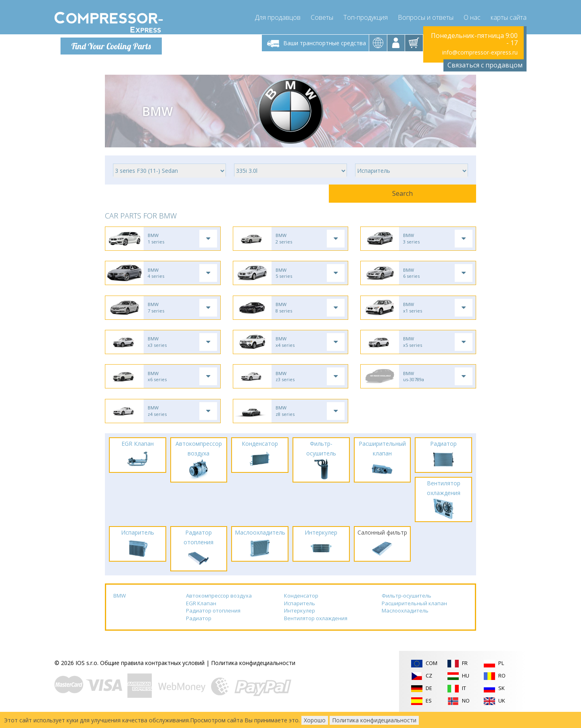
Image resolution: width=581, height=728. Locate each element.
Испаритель (300, 614)
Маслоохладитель (405, 622)
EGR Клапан (201, 614)
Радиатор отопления (213, 622)
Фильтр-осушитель (406, 607)
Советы (322, 16)
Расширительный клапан (414, 614)
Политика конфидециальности (253, 674)
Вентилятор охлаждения (316, 629)
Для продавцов (278, 16)
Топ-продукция (366, 16)
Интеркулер (300, 622)
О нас (472, 16)
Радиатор (199, 629)
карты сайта (509, 16)
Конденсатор (301, 607)
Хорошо (315, 720)
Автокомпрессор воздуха (219, 607)
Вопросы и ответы (426, 16)
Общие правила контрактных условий (152, 674)
